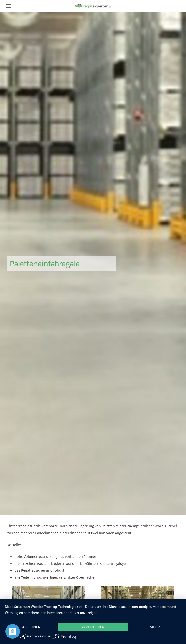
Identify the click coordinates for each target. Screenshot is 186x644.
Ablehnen (31, 627)
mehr (155, 627)
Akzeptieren (93, 627)
